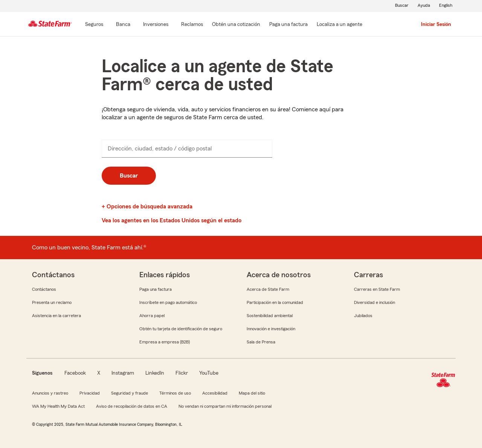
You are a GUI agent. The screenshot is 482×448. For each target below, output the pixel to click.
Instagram (123, 373)
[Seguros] (94, 25)
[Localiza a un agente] (339, 25)
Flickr (182, 373)
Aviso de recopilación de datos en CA (132, 406)
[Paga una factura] (288, 25)
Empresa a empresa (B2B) (165, 342)
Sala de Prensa (261, 342)
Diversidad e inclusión (374, 302)
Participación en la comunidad (275, 302)
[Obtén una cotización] (236, 25)
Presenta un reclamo (52, 302)
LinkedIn (155, 373)
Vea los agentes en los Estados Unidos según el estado (172, 220)
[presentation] (187, 149)
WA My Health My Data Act (58, 406)
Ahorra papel (152, 316)
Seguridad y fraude (130, 393)
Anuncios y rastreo (50, 393)
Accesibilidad (215, 393)
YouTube (209, 373)
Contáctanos (44, 289)
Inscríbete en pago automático (168, 302)
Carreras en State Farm (377, 289)
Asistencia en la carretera (56, 316)
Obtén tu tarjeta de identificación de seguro (181, 329)
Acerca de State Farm (268, 289)
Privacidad (90, 393)
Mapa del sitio (252, 393)
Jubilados (363, 316)
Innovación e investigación (271, 329)
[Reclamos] (192, 25)
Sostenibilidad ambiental (270, 316)
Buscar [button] (129, 176)
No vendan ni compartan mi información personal (225, 406)
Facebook (75, 373)
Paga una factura (156, 289)
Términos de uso (175, 393)
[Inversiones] (156, 25)
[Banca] (123, 25)
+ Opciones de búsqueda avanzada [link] (147, 207)
